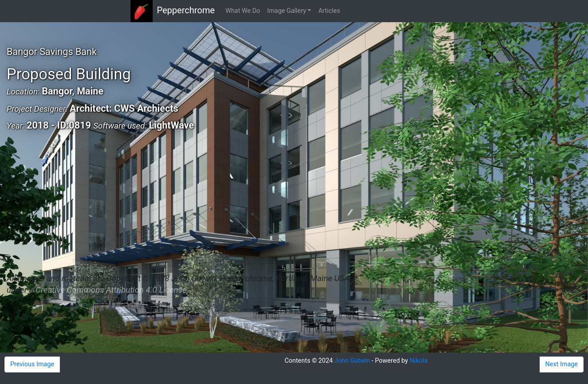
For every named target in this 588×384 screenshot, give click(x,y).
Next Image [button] (562, 364)
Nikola (419, 361)
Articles (329, 11)
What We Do (243, 11)
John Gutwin (352, 361)
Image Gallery (287, 11)
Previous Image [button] (32, 364)
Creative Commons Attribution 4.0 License (111, 290)
